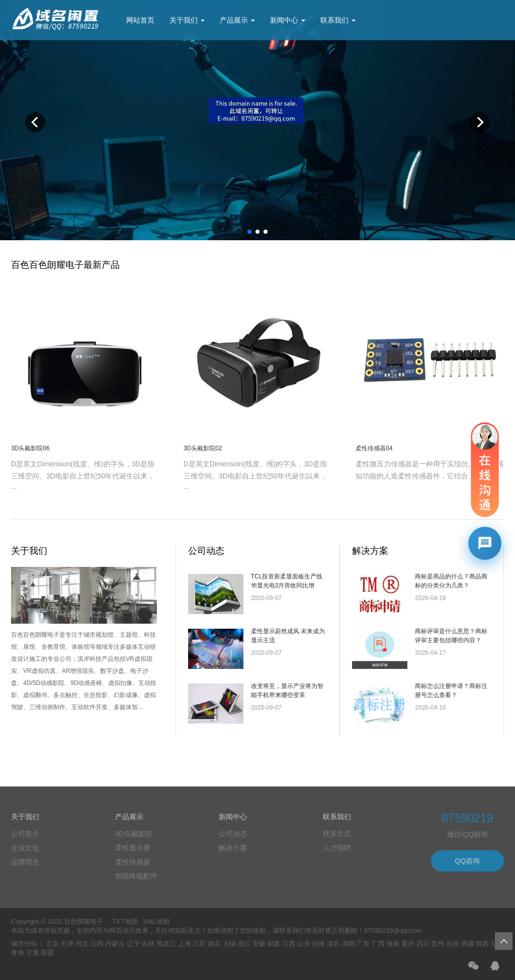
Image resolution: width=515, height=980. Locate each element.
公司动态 (206, 551)
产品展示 (237, 20)
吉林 (148, 944)
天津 (67, 944)
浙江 (244, 944)
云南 (453, 944)
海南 (393, 944)
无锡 (229, 944)
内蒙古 (115, 944)
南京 (214, 944)
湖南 (349, 944)
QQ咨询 (468, 861)
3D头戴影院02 (203, 448)
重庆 (408, 944)
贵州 (438, 944)
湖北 (333, 944)
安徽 (259, 944)
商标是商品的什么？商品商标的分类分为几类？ (451, 581)
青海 (18, 953)
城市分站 (24, 944)
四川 (423, 944)
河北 (82, 944)
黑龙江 (166, 944)
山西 (97, 944)
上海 (185, 944)
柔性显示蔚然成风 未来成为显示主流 (288, 636)
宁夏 (33, 953)
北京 (52, 944)
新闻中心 (288, 20)
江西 (289, 944)
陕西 (482, 944)
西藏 (468, 944)
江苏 (199, 944)
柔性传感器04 (374, 448)
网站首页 (140, 20)
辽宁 (133, 944)
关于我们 (187, 20)
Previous (35, 122)
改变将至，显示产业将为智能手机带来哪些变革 (287, 691)
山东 (304, 944)
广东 (363, 944)
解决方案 (370, 551)
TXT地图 (125, 921)
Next (480, 122)
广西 (378, 944)
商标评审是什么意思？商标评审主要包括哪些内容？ (451, 636)
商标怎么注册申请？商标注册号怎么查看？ (451, 691)
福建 (274, 944)
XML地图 (156, 921)
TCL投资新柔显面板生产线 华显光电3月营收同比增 (287, 581)
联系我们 (338, 20)
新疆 (47, 953)
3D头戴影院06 (30, 448)
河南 (318, 944)
